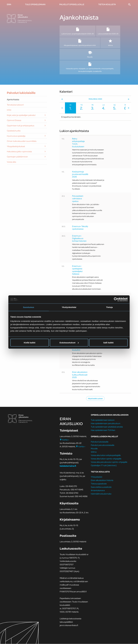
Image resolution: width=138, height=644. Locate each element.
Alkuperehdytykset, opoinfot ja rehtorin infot (80, 43)
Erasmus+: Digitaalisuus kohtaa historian (79, 239)
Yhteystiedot (96, 477)
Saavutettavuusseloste (101, 487)
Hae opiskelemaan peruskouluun (106, 424)
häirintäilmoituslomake (101, 494)
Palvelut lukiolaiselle (100, 442)
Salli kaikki (108, 342)
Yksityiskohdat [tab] (69, 307)
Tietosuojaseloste (99, 484)
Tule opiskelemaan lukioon (103, 420)
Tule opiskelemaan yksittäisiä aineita (107, 427)
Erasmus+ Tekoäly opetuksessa (80, 228)
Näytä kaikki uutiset (95, 399)
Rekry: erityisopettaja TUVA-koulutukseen (78, 143)
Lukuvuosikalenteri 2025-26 (108, 31)
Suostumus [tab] (29, 307)
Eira (9, 4)
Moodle (90, 54)
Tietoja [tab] (109, 307)
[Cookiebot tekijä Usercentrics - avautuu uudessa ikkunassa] (116, 299)
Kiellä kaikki (30, 342)
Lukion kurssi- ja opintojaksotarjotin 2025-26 (78, 31)
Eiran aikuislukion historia (102, 480)
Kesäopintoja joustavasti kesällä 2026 (80, 174)
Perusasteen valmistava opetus (78, 199)
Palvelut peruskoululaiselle (103, 445)
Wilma (110, 43)
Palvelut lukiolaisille (21, 93)
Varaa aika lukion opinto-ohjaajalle (106, 459)
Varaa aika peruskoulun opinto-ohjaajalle (109, 462)
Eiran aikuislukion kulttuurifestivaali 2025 (80, 375)
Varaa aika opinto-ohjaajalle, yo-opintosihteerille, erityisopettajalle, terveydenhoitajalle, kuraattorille (90, 67)
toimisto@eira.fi (68, 466)
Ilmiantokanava (98, 490)
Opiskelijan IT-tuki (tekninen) (104, 465)
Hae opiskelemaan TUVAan (103, 430)
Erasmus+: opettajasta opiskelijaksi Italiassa (77, 270)
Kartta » (64, 440)
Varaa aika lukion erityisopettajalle (106, 455)
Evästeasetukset (69, 342)
